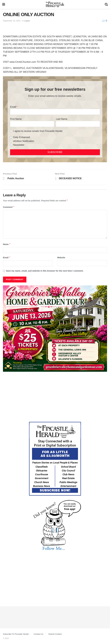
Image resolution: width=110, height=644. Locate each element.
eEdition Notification (24, 141)
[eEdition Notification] (11, 141)
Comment (9, 207)
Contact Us (38, 634)
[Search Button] (106, 4)
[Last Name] (78, 124)
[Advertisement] (55, 397)
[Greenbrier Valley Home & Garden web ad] (55, 328)
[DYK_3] (55, 526)
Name (7, 244)
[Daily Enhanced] (11, 137)
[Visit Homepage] (55, 4)
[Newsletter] (11, 145)
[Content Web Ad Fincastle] (55, 459)
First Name (16, 119)
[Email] (55, 112)
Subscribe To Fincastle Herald (16, 634)
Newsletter (19, 145)
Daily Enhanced (21, 137)
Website (61, 258)
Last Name (62, 119)
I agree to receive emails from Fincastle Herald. (38, 131)
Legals (27, 21)
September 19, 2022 (12, 21)
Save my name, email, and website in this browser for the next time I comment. (45, 271)
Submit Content (55, 634)
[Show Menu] (4, 4)
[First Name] (32, 124)
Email (13, 107)
